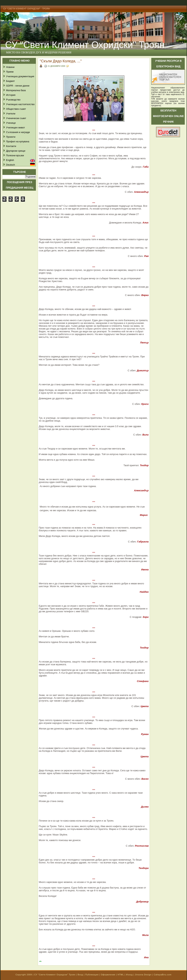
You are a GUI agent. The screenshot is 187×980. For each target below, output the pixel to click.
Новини (10, 67)
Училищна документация (20, 76)
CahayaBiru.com (163, 975)
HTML (121, 975)
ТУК (153, 99)
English (10, 160)
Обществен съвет (16, 109)
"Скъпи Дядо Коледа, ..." (61, 61)
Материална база (16, 90)
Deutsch (11, 165)
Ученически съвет (16, 118)
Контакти (11, 146)
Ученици (11, 123)
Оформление (108, 975)
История (11, 95)
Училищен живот (16, 128)
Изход (129, 975)
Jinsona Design (143, 975)
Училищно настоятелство (20, 104)
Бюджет (11, 81)
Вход (80, 975)
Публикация (92, 975)
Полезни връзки (15, 155)
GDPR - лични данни (18, 86)
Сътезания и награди (18, 132)
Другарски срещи (16, 151)
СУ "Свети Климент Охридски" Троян (55, 975)
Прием (10, 72)
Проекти (11, 137)
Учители (11, 114)
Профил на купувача (18, 141)
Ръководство (13, 100)
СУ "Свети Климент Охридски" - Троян (27, 9)
